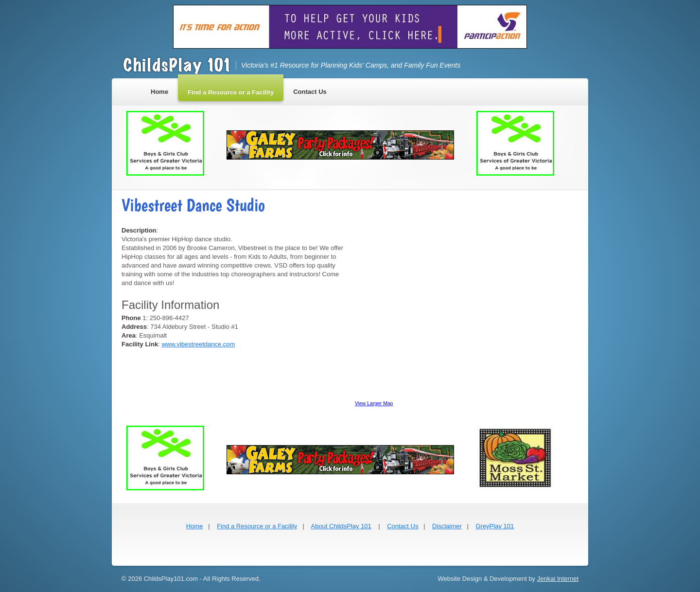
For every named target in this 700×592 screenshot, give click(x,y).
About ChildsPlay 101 (341, 526)
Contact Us (402, 526)
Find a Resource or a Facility (257, 526)
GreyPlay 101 (495, 526)
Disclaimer (447, 526)
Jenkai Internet (558, 579)
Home (195, 526)
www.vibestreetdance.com (198, 344)
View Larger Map (374, 404)
